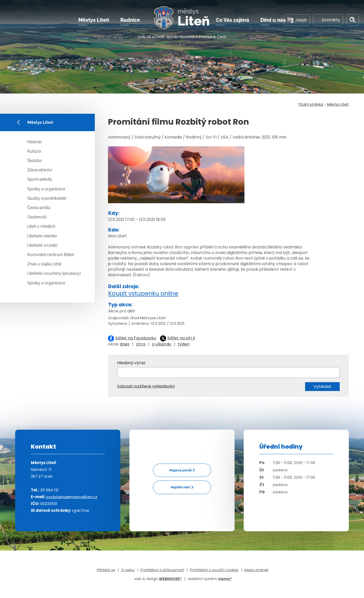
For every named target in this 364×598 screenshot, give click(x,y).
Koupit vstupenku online (143, 293)
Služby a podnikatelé (47, 198)
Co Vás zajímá (233, 20)
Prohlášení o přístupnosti (162, 570)
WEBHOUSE (170, 579)
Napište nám (180, 487)
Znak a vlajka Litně (44, 264)
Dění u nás (273, 20)
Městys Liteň (94, 20)
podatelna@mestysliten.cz (72, 497)
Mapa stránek (256, 570)
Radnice (130, 20)
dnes (125, 344)
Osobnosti (37, 217)
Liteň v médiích (41, 226)
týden (184, 344)
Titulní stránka (311, 104)
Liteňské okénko (42, 236)
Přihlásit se (106, 570)
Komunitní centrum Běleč (51, 255)
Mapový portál (180, 470)
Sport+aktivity (40, 179)
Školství (35, 161)
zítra (141, 344)
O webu (128, 570)
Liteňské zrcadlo (42, 245)
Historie (34, 142)
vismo (225, 579)
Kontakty (328, 20)
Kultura (34, 151)
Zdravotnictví (40, 170)
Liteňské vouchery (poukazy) (54, 273)
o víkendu (162, 344)
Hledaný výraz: (131, 363)
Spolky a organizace (46, 189)
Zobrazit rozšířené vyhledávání (146, 386)
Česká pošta (39, 208)
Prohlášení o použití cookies (214, 570)
